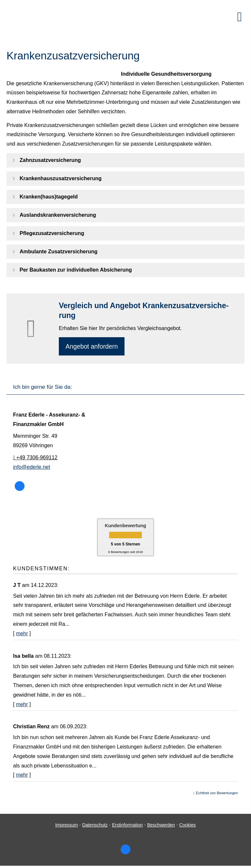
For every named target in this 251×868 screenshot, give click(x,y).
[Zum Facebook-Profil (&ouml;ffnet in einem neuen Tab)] (20, 487)
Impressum (67, 826)
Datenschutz (95, 826)
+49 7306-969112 (35, 458)
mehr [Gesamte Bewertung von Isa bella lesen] (22, 705)
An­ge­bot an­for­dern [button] (93, 347)
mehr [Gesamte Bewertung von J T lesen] (22, 634)
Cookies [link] (187, 826)
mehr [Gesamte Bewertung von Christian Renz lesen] (22, 776)
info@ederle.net (32, 468)
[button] (50, 160)
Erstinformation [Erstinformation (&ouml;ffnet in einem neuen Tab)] (127, 826)
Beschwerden (161, 826)
